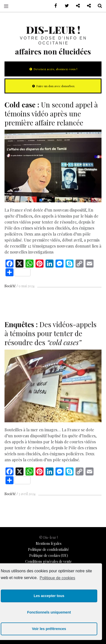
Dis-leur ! (53, 30)
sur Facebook (54, 6)
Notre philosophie (87, 6)
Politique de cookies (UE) (49, 555)
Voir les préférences (49, 629)
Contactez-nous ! (76, 6)
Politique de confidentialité (48, 549)
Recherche (98, 6)
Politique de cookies (57, 578)
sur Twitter (65, 6)
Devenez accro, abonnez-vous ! (53, 69)
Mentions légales (49, 543)
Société (10, 286)
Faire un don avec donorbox (53, 86)
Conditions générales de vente (48, 561)
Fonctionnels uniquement (49, 612)
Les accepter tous (49, 596)
